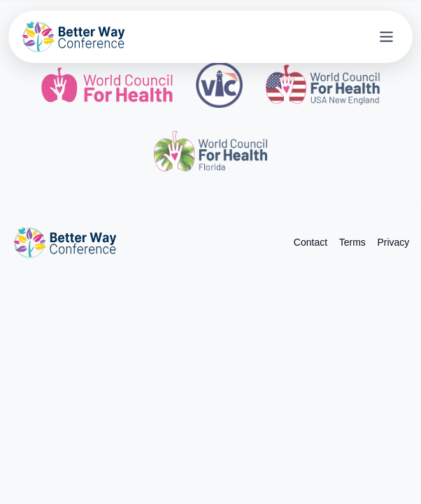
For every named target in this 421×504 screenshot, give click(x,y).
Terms (352, 242)
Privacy (393, 242)
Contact (311, 242)
